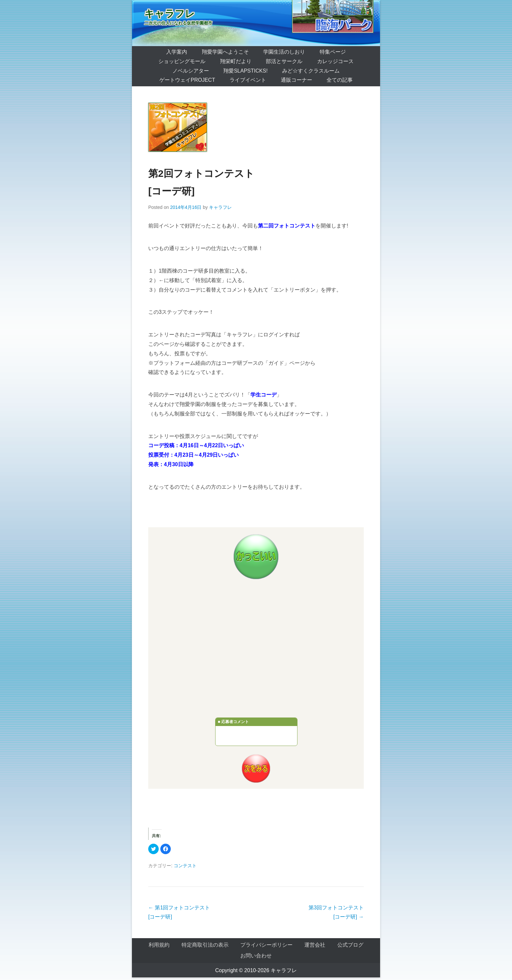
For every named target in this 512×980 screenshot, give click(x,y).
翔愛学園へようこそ (225, 52)
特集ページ (333, 52)
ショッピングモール (182, 61)
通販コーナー (296, 80)
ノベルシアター (191, 71)
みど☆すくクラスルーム (311, 71)
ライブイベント (248, 80)
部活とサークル (284, 61)
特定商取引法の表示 (205, 945)
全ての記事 (340, 80)
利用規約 (159, 945)
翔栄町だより (236, 61)
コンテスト (185, 866)
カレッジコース (335, 61)
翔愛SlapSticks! (245, 71)
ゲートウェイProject (187, 80)
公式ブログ (350, 945)
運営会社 (315, 945)
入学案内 (177, 52)
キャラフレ (170, 14)
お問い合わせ (256, 956)
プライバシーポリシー (266, 945)
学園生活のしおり (284, 52)
